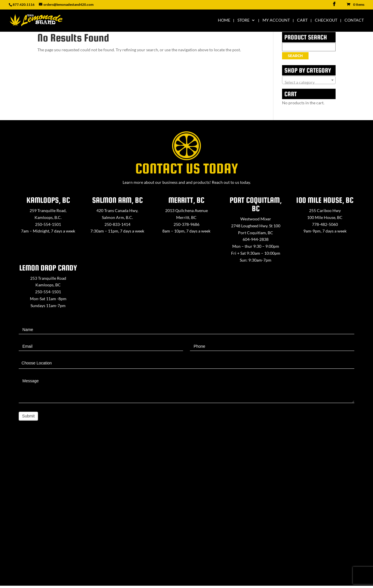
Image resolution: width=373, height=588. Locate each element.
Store (243, 20)
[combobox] (309, 80)
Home (224, 20)
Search (295, 56)
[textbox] (309, 82)
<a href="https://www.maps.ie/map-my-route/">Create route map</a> (186, 514)
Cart (302, 20)
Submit (28, 416)
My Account (276, 20)
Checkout (326, 20)
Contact (354, 20)
